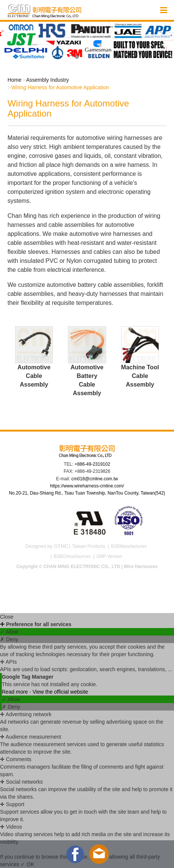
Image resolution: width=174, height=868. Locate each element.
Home (14, 80)
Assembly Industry (47, 80)
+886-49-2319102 (92, 464)
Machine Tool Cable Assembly (140, 376)
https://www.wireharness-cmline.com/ (87, 486)
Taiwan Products (88, 546)
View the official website (60, 692)
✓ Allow (9, 632)
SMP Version (109, 556)
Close (7, 617)
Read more (16, 692)
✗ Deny (9, 639)
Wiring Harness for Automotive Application (60, 87)
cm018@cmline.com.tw (94, 479)
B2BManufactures (129, 546)
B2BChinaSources (72, 556)
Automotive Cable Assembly (34, 376)
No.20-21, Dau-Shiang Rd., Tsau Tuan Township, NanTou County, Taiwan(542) (87, 493)
